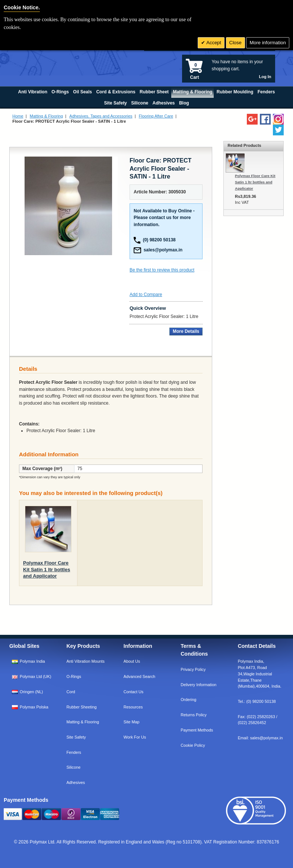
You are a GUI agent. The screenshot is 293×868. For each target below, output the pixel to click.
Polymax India (32, 661)
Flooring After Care (156, 116)
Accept (213, 43)
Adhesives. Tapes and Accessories (101, 116)
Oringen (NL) (31, 692)
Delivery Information (198, 685)
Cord (71, 692)
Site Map (132, 722)
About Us (132, 661)
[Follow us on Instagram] (278, 119)
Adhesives (76, 782)
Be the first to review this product (162, 270)
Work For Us (135, 737)
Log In (265, 77)
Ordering (188, 700)
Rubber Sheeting (81, 707)
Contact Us (133, 692)
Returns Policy (194, 715)
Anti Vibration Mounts (85, 661)
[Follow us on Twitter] (278, 130)
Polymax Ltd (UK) (36, 676)
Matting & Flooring (46, 116)
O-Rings (74, 676)
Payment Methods (197, 730)
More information (268, 43)
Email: (260, 738)
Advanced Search (139, 676)
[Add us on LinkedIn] (252, 119)
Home (18, 116)
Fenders (74, 752)
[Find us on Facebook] (265, 119)
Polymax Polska (34, 707)
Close (235, 43)
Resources (133, 707)
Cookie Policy (193, 745)
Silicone (73, 767)
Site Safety (76, 737)
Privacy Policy (193, 669)
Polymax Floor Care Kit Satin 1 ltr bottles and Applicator (47, 569)
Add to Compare (146, 295)
